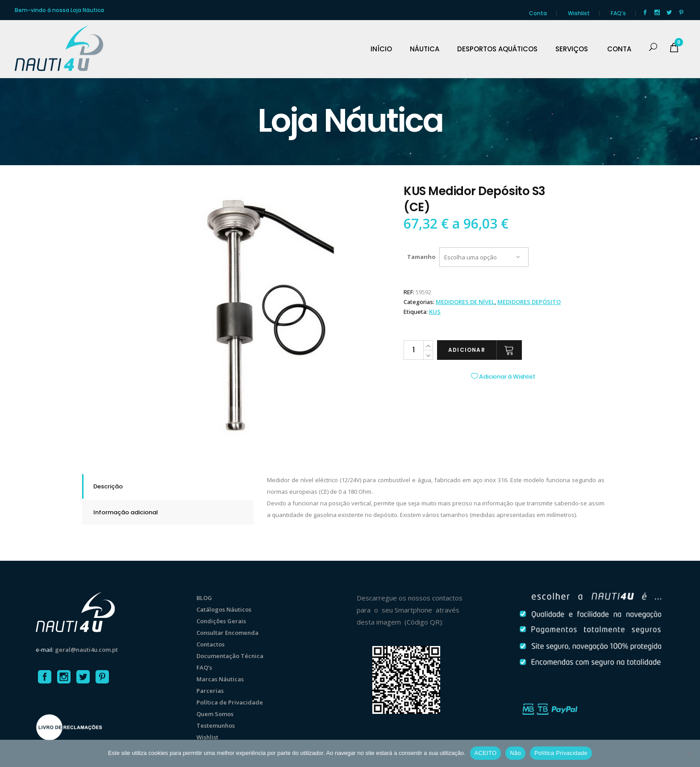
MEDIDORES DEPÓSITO (529, 302)
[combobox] (484, 257)
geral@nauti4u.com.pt (86, 650)
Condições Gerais (221, 621)
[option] (261, 315)
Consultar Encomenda (227, 633)
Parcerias (210, 691)
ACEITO (486, 753)
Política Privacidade (561, 753)
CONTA (619, 49)
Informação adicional (126, 512)
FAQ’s (618, 13)
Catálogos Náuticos (224, 609)
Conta (538, 13)
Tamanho (421, 257)
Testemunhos (216, 725)
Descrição (108, 486)
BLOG (204, 598)
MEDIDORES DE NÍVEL (465, 302)
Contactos (210, 644)
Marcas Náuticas (220, 679)
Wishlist (579, 13)
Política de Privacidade (230, 702)
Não (515, 753)
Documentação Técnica (230, 656)
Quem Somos (215, 714)
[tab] (168, 486)
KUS (435, 312)
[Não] (689, 753)
